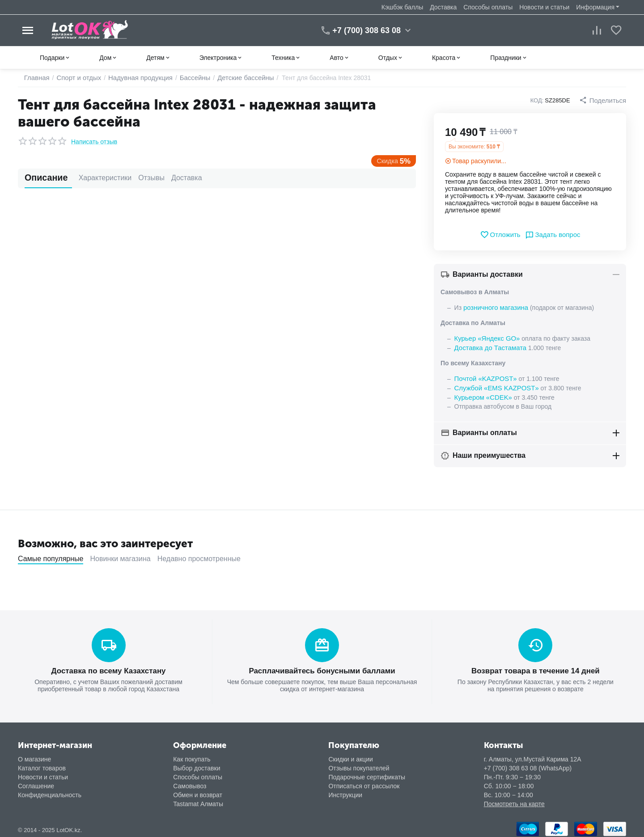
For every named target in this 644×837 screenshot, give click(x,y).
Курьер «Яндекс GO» (485, 338)
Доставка (443, 7)
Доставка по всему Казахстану (108, 668)
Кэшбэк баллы (402, 7)
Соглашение (36, 782)
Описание (41, 178)
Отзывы (137, 178)
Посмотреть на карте (514, 800)
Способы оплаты (488, 7)
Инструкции (345, 791)
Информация (595, 7)
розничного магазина (494, 307)
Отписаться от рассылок (364, 782)
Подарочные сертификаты (367, 774)
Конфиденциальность (50, 791)
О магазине (34, 756)
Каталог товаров (42, 765)
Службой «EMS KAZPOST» (494, 386)
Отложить (502, 235)
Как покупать (192, 756)
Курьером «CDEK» (481, 395)
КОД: (539, 100)
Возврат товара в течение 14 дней (536, 668)
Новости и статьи (544, 7)
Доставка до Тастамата (488, 347)
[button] (604, 100)
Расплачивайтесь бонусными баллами (322, 668)
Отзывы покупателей (359, 765)
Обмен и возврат (198, 791)
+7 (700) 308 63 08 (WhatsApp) (528, 765)
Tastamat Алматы (198, 800)
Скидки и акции (350, 756)
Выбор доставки (197, 765)
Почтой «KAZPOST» (484, 377)
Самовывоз (190, 782)
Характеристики (91, 178)
